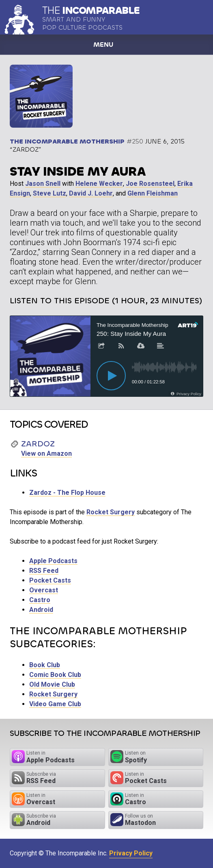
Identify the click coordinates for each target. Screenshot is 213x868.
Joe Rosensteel (150, 184)
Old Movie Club (52, 684)
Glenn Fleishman (153, 193)
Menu (103, 45)
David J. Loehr (91, 193)
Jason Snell (43, 184)
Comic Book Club (55, 675)
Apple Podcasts (53, 561)
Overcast (44, 590)
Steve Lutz (49, 193)
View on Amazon (46, 454)
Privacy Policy (131, 853)
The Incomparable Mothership (67, 141)
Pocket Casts (50, 580)
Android (41, 610)
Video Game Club (55, 704)
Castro (40, 600)
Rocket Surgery (111, 512)
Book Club (45, 665)
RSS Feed (44, 571)
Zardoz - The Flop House (67, 493)
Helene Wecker (99, 184)
